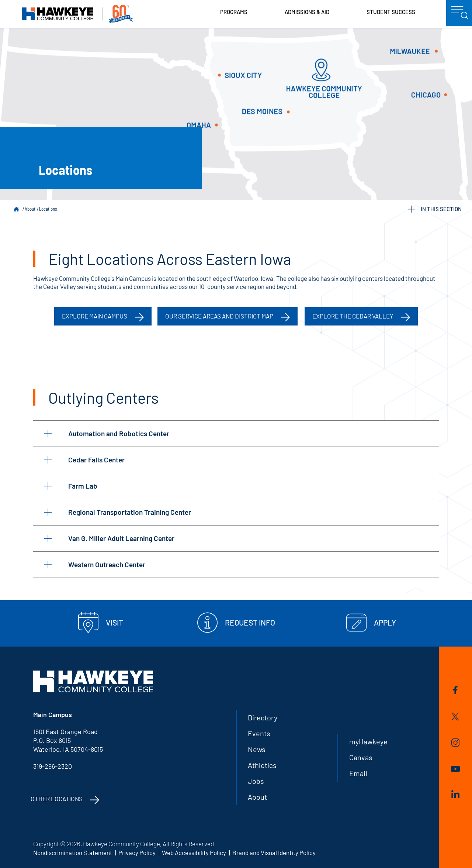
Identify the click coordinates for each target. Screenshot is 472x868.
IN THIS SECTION (435, 209)
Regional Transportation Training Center (118, 512)
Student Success (391, 12)
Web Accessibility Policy (194, 852)
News (257, 749)
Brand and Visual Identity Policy (274, 852)
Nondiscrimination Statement (73, 852)
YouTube (455, 769)
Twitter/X (455, 717)
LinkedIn (455, 794)
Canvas (361, 757)
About (30, 209)
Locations (48, 209)
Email (358, 773)
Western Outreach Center (95, 564)
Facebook (455, 690)
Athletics (262, 765)
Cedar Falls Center (84, 460)
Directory (263, 717)
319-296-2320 (53, 766)
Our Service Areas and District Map (219, 316)
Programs (234, 12)
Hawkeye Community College (77, 14)
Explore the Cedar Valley (353, 316)
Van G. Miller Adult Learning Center (109, 538)
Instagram (455, 743)
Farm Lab (71, 486)
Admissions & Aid (307, 12)
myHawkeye (368, 741)
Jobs (256, 781)
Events (259, 733)
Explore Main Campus (95, 316)
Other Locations (57, 799)
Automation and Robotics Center (107, 433)
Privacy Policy (137, 852)
